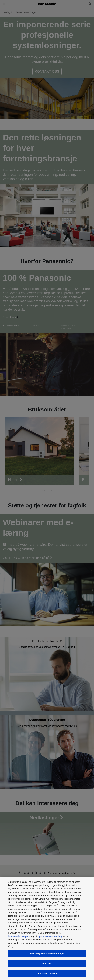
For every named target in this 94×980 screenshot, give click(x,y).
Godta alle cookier (47, 973)
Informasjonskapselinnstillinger (47, 953)
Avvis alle (47, 964)
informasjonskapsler (20, 936)
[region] (47, 928)
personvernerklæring (50, 936)
